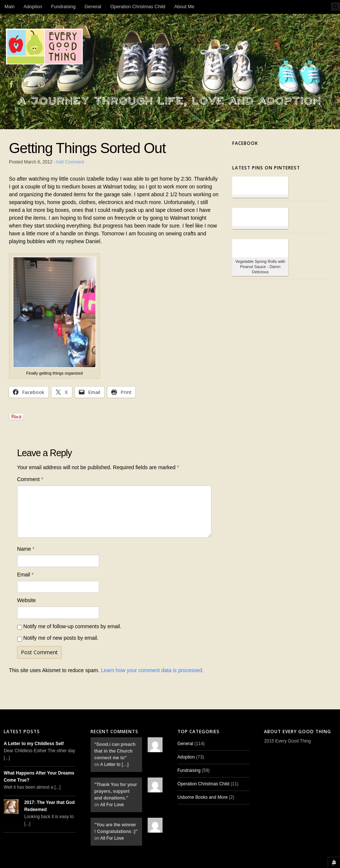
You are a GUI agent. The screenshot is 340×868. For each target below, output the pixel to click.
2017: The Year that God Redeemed (49, 806)
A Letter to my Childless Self (34, 744)
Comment (30, 479)
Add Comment (70, 162)
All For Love (112, 805)
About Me (184, 7)
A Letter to (114, 764)
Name (26, 549)
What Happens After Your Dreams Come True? (39, 777)
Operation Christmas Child (138, 7)
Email (25, 575)
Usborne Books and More (203, 797)
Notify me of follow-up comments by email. (73, 626)
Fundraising (63, 7)
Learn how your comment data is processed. (152, 670)
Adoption (33, 7)
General (93, 7)
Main (10, 7)
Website (26, 600)
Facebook (245, 143)
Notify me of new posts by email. (61, 638)
